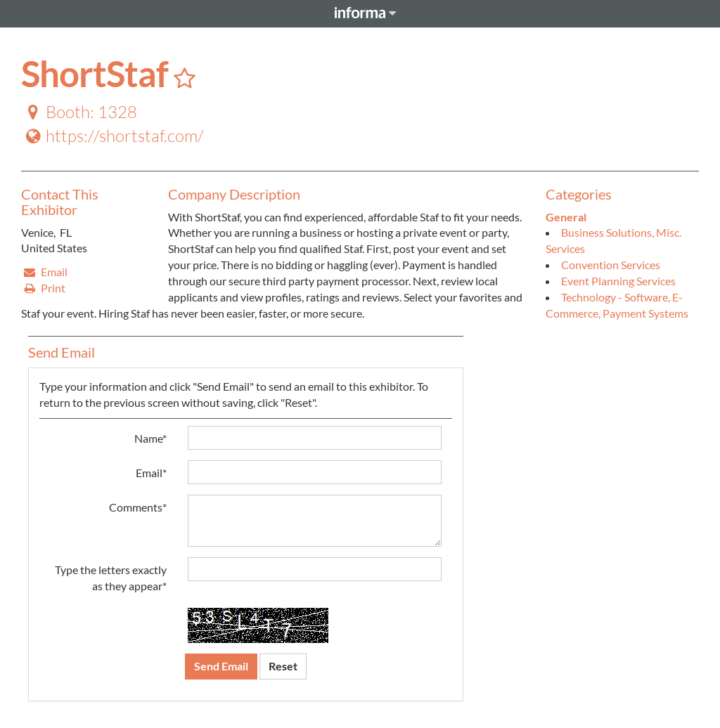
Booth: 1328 (80, 112)
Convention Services (611, 265)
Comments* (138, 507)
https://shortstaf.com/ (113, 136)
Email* (151, 473)
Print (44, 288)
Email (45, 272)
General (566, 217)
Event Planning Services (618, 281)
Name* (150, 438)
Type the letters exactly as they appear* (111, 578)
